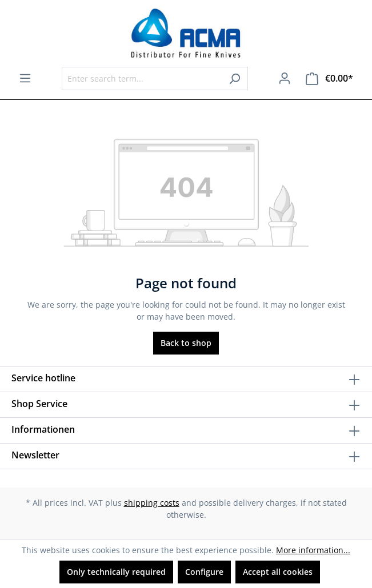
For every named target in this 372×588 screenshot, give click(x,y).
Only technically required (116, 572)
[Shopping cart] (329, 78)
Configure (204, 572)
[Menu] (25, 78)
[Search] (235, 78)
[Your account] (285, 78)
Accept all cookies (278, 572)
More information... (313, 550)
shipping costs (152, 503)
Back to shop (186, 343)
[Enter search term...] (142, 78)
